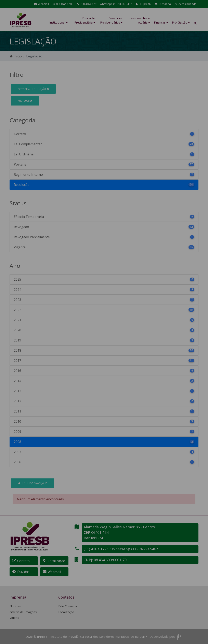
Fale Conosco (68, 606)
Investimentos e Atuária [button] (139, 20)
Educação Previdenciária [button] (85, 20)
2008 (25, 101)
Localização (66, 612)
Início (16, 56)
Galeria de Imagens (23, 612)
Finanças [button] (161, 22)
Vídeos (14, 618)
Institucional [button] (58, 22)
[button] (186, 4)
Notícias (15, 606)
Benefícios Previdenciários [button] (111, 20)
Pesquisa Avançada (32, 483)
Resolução (33, 89)
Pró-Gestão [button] (181, 22)
